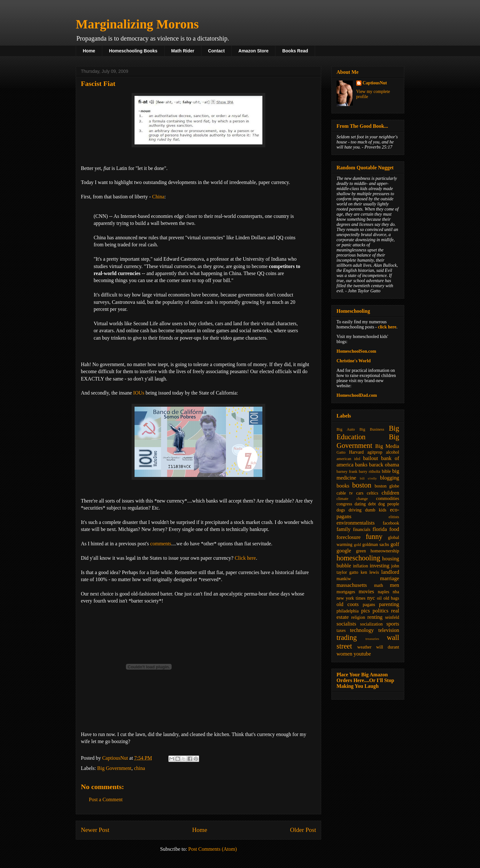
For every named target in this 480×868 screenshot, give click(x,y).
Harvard (356, 452)
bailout (371, 458)
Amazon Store (253, 51)
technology (362, 630)
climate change (352, 499)
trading (347, 638)
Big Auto (346, 429)
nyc (371, 598)
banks (361, 465)
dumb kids (375, 510)
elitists (394, 517)
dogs (341, 510)
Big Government (114, 768)
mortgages (346, 592)
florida (380, 529)
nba (396, 592)
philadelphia (348, 611)
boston (362, 485)
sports (393, 624)
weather (364, 647)
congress (344, 504)
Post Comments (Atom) (213, 849)
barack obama (384, 465)
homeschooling (358, 558)
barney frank (347, 472)
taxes (341, 630)
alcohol (393, 452)
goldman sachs (376, 545)
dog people (389, 504)
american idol (348, 459)
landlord (390, 572)
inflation (360, 566)
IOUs (139, 393)
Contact (216, 51)
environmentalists (356, 523)
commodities (388, 499)
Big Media (387, 446)
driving (355, 510)
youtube (362, 654)
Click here (245, 558)
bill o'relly (368, 478)
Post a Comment (106, 799)
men (395, 585)
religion (358, 617)
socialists (346, 624)
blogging (390, 478)
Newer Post (95, 830)
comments (161, 544)
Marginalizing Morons (137, 24)
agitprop (375, 452)
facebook (391, 523)
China (158, 197)
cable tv (345, 493)
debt (372, 504)
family (344, 529)
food (394, 529)
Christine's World (354, 361)
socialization (372, 624)
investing (380, 566)
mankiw (344, 579)
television (389, 630)
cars (360, 493)
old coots (348, 604)
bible (386, 471)
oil (379, 598)
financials (361, 530)
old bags (391, 598)
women (344, 654)
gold (357, 545)
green (361, 551)
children (390, 493)
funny (374, 537)
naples (383, 592)
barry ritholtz (370, 472)
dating (360, 504)
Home (89, 51)
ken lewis (370, 572)
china (139, 768)
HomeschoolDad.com (357, 395)
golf (395, 544)
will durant (388, 647)
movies (366, 591)
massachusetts (352, 585)
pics (365, 611)
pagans (369, 605)
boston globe (387, 486)
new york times (351, 598)
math (378, 585)
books (343, 486)
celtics (373, 493)
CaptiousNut (375, 83)
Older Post (303, 830)
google (344, 551)
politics (380, 611)
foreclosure (348, 537)
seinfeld (392, 617)
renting (375, 617)
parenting (389, 604)
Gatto (341, 452)
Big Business (372, 429)
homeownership (385, 551)
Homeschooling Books (133, 51)
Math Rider (183, 51)
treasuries (372, 639)
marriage (390, 578)
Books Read (295, 51)
